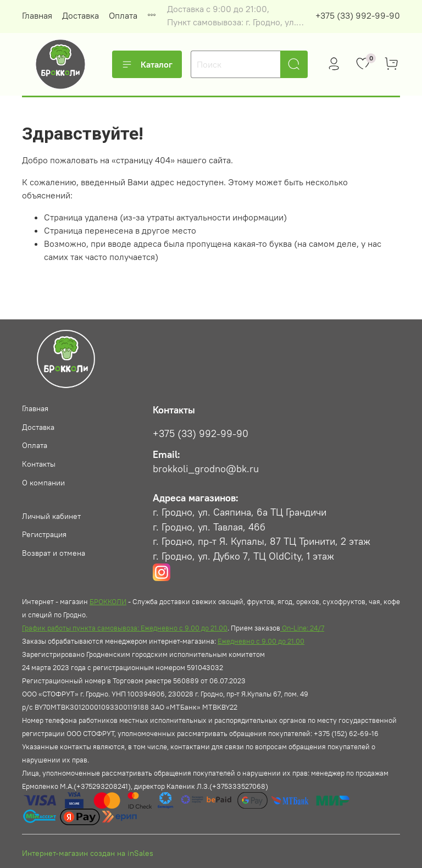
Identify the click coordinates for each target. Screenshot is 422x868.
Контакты (39, 464)
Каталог (147, 64)
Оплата (123, 15)
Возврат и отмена (54, 553)
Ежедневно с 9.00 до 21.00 (261, 641)
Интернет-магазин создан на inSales (88, 853)
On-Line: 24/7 (302, 628)
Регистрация (44, 534)
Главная (37, 15)
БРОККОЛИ (108, 601)
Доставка (80, 15)
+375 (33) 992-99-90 (358, 15)
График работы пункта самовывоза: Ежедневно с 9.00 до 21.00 (125, 628)
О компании (43, 483)
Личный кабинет (51, 516)
